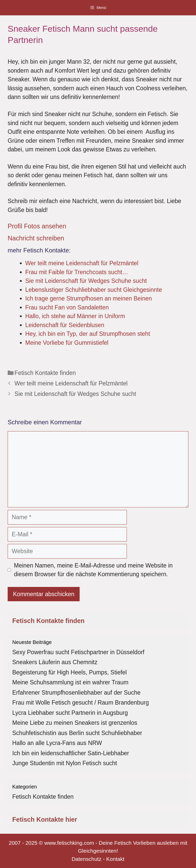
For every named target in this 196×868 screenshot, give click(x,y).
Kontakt (115, 859)
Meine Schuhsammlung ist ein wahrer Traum (70, 682)
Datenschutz (87, 859)
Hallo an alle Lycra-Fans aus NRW (57, 743)
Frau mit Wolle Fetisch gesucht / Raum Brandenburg (81, 703)
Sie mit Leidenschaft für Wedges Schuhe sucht (75, 394)
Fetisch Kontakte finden (45, 373)
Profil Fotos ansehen (37, 226)
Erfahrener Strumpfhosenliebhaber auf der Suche (76, 693)
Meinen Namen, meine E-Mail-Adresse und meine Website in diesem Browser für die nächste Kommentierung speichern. (93, 570)
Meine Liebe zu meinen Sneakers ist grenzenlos (75, 723)
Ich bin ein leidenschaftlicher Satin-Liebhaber (71, 753)
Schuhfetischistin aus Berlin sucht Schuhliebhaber (77, 733)
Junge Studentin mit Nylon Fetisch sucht (65, 763)
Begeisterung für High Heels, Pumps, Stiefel (70, 672)
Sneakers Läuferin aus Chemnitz (55, 662)
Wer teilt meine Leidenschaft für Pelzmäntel (71, 383)
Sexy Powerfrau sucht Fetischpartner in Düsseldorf (78, 652)
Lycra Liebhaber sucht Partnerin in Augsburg (70, 713)
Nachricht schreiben (36, 238)
